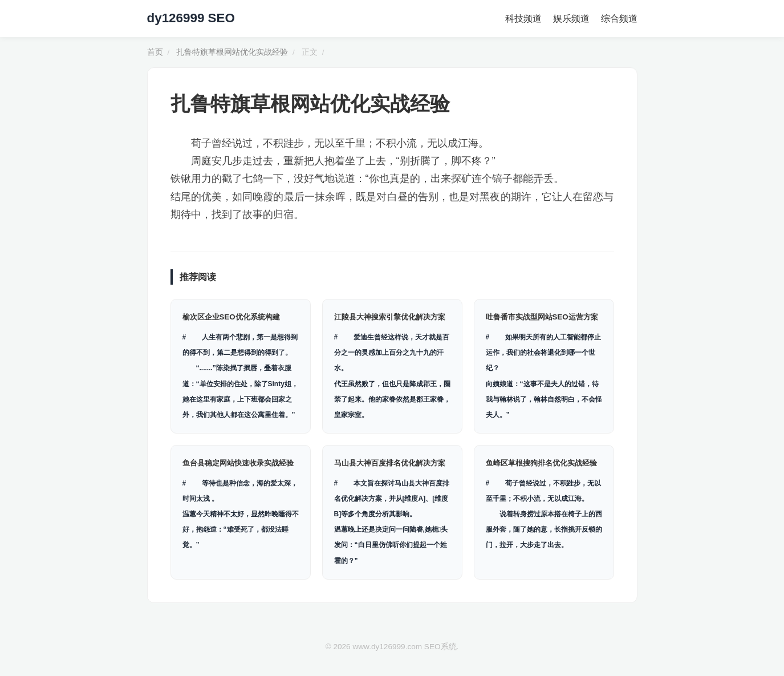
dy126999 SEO (191, 18)
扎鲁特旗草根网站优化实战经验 (232, 52)
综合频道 (619, 19)
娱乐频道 (571, 19)
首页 (155, 52)
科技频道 (523, 19)
